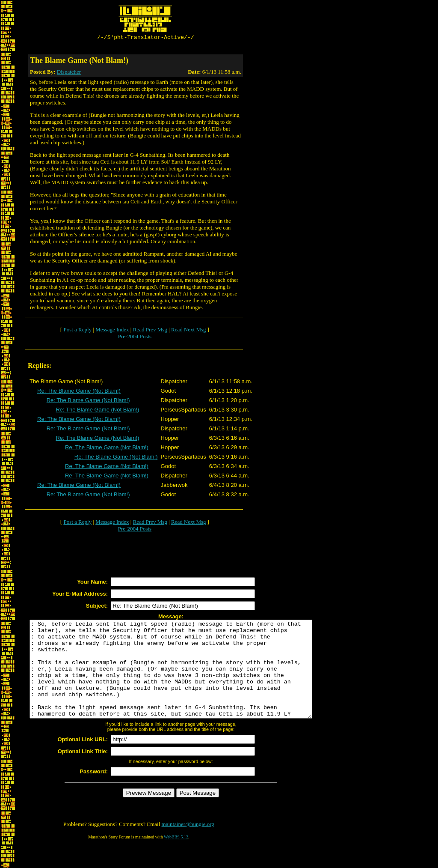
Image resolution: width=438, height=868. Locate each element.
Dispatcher (69, 73)
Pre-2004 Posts (135, 338)
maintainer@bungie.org (188, 845)
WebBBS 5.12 (176, 858)
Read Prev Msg (150, 331)
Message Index (112, 331)
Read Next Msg (189, 331)
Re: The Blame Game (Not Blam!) (79, 392)
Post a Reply (77, 331)
